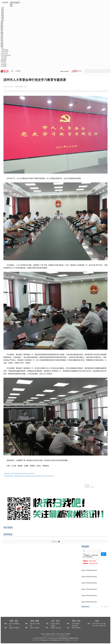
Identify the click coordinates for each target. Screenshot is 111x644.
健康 (37, 621)
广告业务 (58, 634)
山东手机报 (5, 50)
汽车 (47, 624)
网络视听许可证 (56, 640)
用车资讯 (58, 624)
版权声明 (53, 634)
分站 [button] (3, 20)
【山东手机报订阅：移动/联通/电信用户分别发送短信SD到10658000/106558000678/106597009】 (29, 476)
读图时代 (79, 628)
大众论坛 (3, 62)
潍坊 (2, 29)
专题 (16, 621)
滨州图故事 (17, 628)
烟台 (2, 28)
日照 (2, 34)
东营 (2, 42)
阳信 (93, 626)
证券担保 (38, 624)
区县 (97, 621)
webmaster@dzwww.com (53, 638)
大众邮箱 (3, 59)
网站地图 (68, 634)
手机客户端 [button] (5, 52)
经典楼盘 (53, 628)
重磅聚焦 (17, 624)
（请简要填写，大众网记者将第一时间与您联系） (91, 557)
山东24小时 (4, 53)
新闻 (12, 621)
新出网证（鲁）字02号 (47, 640)
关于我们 (43, 634)
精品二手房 (58, 628)
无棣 (96, 626)
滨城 (93, 624)
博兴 (99, 624)
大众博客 (3, 64)
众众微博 (3, 66)
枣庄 (2, 25)
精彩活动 (78, 624)
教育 (74, 621)
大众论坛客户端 (6, 55)
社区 (10, 626)
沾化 (99, 626)
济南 (2, 22)
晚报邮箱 (3, 61)
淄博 (2, 45)
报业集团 (48, 634)
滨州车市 (53, 624)
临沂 (2, 39)
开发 (102, 624)
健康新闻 (37, 628)
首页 (12, 71)
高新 (105, 624)
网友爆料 (85, 546)
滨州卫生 (32, 628)
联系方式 (63, 634)
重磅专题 (11, 628)
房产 (58, 621)
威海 (2, 26)
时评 (11, 6)
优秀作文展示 (75, 626)
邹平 (96, 624)
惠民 (102, 626)
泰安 (2, 43)
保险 (31, 626)
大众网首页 (5, 2)
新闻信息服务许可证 (64, 638)
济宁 (2, 31)
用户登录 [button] (4, 57)
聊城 (2, 33)
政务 (13, 624)
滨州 (2, 36)
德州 (2, 37)
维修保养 (53, 626)
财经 (32, 621)
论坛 (79, 621)
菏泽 (2, 40)
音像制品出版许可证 (74, 638)
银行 (34, 624)
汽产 (53, 621)
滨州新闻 (18, 71)
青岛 (2, 23)
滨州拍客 (74, 628)
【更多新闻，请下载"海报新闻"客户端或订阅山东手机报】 (19, 473)
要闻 (31, 624)
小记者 (73, 624)
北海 (105, 626)
